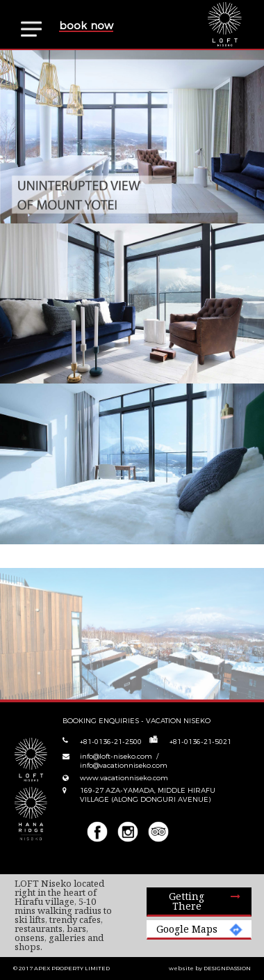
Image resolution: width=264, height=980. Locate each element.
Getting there (187, 901)
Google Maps (187, 929)
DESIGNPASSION (227, 968)
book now (86, 26)
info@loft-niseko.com (117, 756)
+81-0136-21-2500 (111, 742)
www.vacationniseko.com (124, 778)
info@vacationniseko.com (124, 765)
